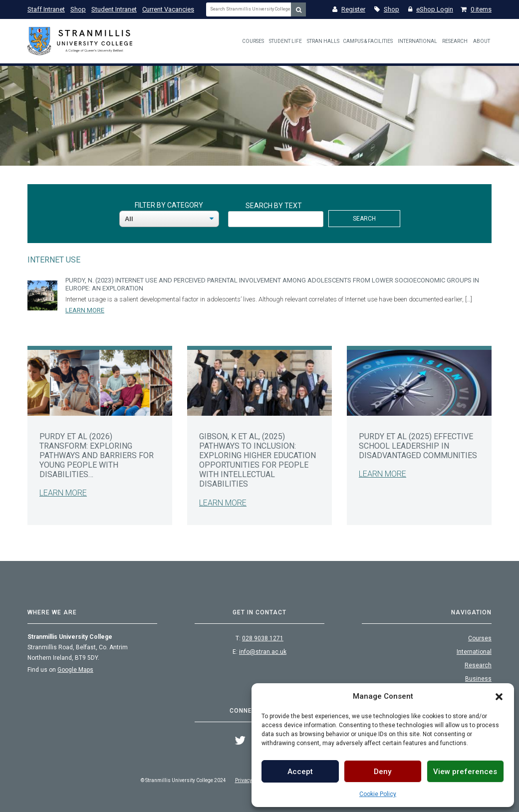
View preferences (465, 772)
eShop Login (431, 9)
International (417, 41)
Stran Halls (323, 41)
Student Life (285, 41)
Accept (300, 772)
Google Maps (75, 670)
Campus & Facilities (368, 41)
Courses (253, 41)
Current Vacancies (168, 9)
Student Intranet (114, 9)
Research (455, 41)
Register (349, 9)
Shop (78, 9)
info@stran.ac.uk (263, 652)
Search (364, 219)
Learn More (85, 310)
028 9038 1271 (263, 638)
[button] (499, 696)
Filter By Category (169, 205)
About (482, 41)
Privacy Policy (251, 780)
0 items (476, 9)
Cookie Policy (378, 794)
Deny (383, 772)
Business (478, 679)
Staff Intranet (46, 9)
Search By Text (274, 206)
